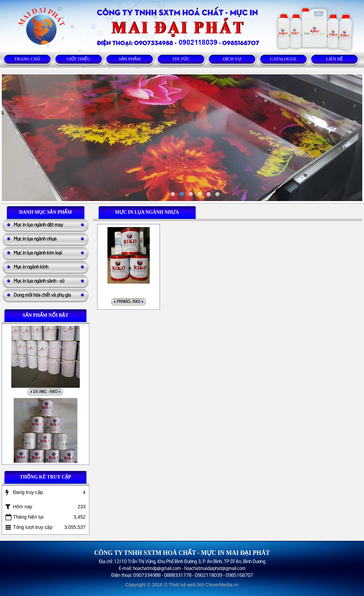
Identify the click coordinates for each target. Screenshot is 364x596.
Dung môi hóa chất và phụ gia (42, 294)
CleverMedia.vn (222, 585)
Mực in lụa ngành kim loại (38, 252)
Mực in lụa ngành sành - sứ (39, 280)
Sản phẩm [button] (130, 59)
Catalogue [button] (283, 59)
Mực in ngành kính (31, 266)
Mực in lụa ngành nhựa (35, 238)
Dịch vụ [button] (232, 59)
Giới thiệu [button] (79, 59)
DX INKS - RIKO (45, 392)
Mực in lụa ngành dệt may (38, 224)
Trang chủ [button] (27, 59)
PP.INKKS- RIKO (129, 301)
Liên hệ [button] (334, 59)
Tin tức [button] (181, 59)
